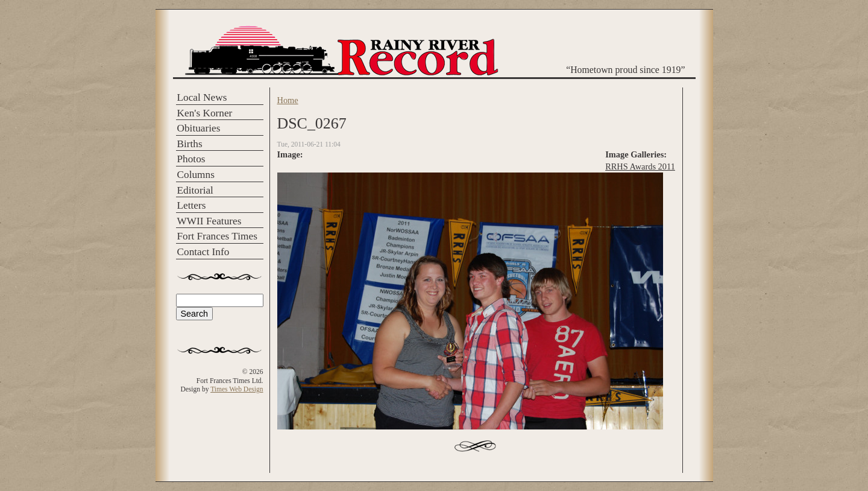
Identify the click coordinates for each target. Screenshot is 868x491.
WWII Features (209, 221)
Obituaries (199, 128)
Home (288, 100)
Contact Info (203, 252)
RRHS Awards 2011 (640, 166)
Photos (191, 159)
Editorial (195, 190)
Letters (192, 205)
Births (190, 144)
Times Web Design (237, 389)
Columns (196, 175)
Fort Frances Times (217, 236)
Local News (202, 97)
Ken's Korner (205, 113)
